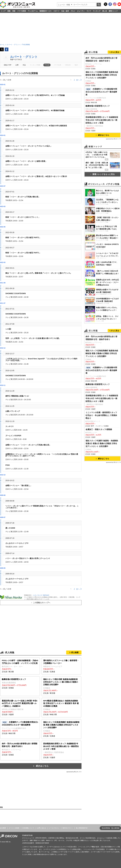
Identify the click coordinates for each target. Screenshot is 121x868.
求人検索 (75, 652)
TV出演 (47, 65)
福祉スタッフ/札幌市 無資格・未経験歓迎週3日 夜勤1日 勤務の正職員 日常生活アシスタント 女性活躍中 (102, 542)
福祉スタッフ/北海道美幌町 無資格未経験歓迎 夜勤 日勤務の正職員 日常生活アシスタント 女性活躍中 (102, 106)
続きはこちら (42, 766)
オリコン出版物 (14, 828)
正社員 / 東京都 (20, 666)
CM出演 (68, 65)
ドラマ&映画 (22, 11)
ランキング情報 (35, 65)
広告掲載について (28, 828)
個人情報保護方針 (82, 828)
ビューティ (81, 11)
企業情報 (116, 828)
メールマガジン (54, 828)
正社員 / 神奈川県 (61, 708)
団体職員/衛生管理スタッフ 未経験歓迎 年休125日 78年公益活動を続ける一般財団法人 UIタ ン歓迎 (102, 151)
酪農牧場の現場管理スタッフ (98, 137)
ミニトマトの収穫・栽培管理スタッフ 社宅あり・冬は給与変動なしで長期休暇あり (101, 514)
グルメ (73, 11)
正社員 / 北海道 (61, 666)
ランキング (97, 11)
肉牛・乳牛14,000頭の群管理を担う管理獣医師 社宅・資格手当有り (101, 90)
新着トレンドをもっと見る (103, 205)
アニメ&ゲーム (33, 11)
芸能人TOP (8, 65)
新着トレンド (113, 11)
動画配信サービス (46, 11)
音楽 (14, 11)
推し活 (105, 11)
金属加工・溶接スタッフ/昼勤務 (99, 528)
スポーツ (56, 11)
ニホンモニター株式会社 (41, 595)
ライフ (89, 11)
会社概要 (3, 828)
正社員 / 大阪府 (20, 708)
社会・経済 (65, 11)
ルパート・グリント (24, 57)
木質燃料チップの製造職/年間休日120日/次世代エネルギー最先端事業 (101, 123)
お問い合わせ (42, 828)
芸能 (9, 11)
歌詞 (76, 65)
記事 (17, 65)
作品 (24, 65)
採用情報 (107, 828)
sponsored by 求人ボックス (74, 772)
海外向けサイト (68, 828)
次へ (78, 80)
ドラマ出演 (57, 65)
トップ (3, 11)
